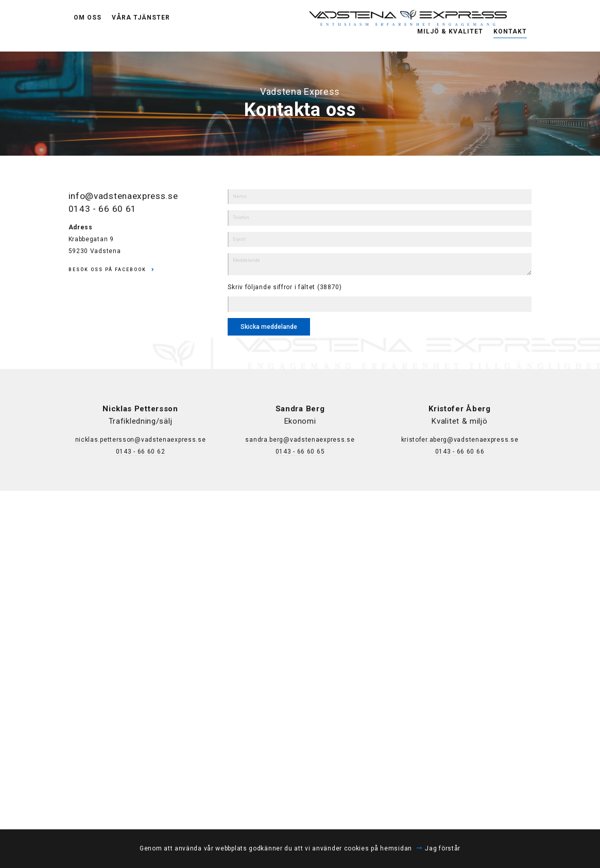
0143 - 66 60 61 (103, 208)
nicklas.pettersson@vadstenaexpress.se (141, 440)
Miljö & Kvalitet (450, 25)
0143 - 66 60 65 (300, 452)
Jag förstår (443, 848)
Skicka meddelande (269, 327)
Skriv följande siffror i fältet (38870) (285, 287)
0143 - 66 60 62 (141, 452)
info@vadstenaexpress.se (126, 196)
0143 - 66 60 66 (460, 452)
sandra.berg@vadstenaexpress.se (300, 440)
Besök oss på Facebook (107, 270)
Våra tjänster (141, 26)
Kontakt (510, 25)
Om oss (88, 26)
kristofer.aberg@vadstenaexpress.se (460, 440)
